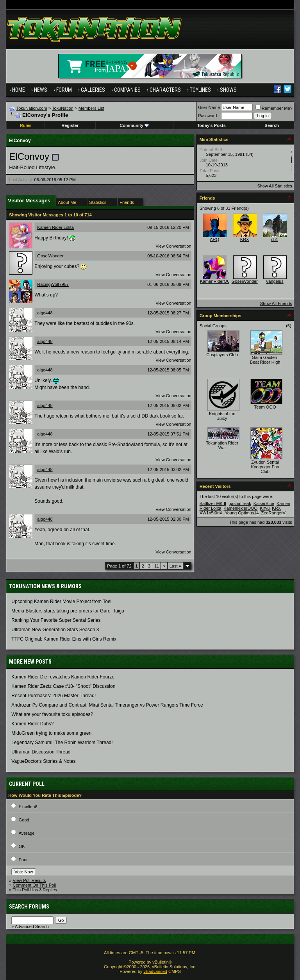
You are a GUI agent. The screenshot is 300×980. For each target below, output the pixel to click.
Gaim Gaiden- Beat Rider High (265, 360)
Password (207, 116)
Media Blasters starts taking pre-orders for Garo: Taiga (68, 611)
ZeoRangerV (273, 513)
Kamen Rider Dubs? (32, 724)
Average (27, 833)
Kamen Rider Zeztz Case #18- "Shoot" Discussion (63, 686)
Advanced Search (32, 926)
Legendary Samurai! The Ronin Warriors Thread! (62, 743)
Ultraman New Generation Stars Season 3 (55, 630)
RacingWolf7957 (53, 284)
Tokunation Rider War (222, 445)
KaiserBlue (264, 503)
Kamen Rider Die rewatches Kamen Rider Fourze (63, 677)
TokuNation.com (32, 108)
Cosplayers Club (222, 355)
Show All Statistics (274, 186)
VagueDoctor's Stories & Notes (43, 761)
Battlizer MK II (213, 503)
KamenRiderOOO (217, 281)
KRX (245, 239)
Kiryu (265, 508)
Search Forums (29, 907)
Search (272, 125)
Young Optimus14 (242, 513)
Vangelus (275, 281)
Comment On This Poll (34, 885)
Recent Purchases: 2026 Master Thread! (54, 696)
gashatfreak (240, 503)
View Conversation (173, 246)
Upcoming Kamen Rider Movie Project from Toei (61, 602)
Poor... (25, 860)
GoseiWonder (50, 256)
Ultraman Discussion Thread (41, 752)
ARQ (214, 239)
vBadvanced (155, 971)
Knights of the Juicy (222, 416)
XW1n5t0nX (211, 513)
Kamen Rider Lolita (55, 227)
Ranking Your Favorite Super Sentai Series (56, 620)
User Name (209, 107)
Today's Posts (211, 125)
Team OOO (265, 407)
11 (157, 566)
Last (175, 566)
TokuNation (63, 108)
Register (70, 125)
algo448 (45, 313)
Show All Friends (276, 303)
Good (24, 820)
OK (22, 846)
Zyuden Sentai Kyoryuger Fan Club (265, 467)
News (41, 90)
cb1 (275, 239)
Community (134, 125)
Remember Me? (274, 108)
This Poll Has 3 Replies (35, 890)
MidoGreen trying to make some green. (52, 733)
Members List (91, 108)
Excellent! (28, 807)
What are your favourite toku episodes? (52, 714)
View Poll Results (29, 880)
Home (19, 90)
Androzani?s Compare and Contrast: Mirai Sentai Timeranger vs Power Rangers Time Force (107, 705)
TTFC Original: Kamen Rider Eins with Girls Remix (64, 639)
